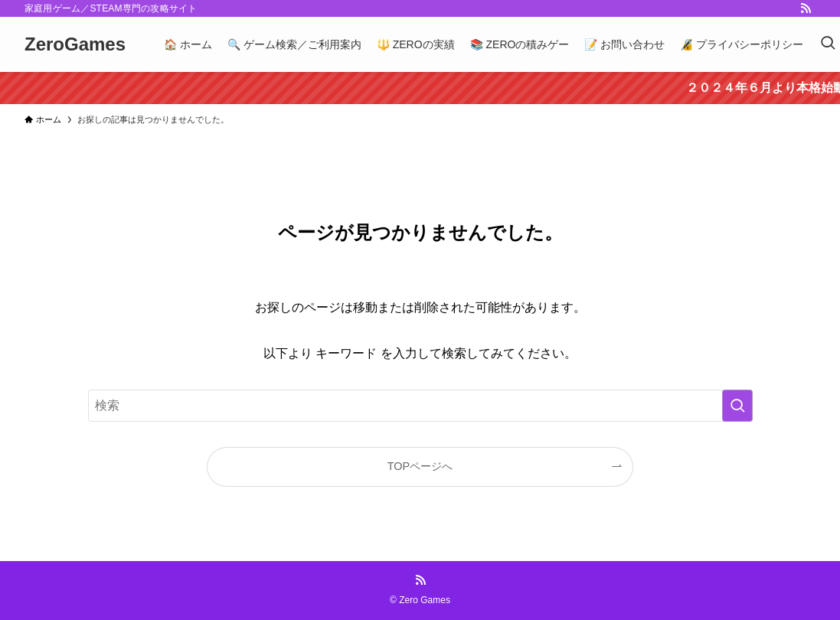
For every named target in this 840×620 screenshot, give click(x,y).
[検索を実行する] (737, 406)
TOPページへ (420, 466)
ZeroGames (75, 44)
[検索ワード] (420, 406)
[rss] (806, 8)
